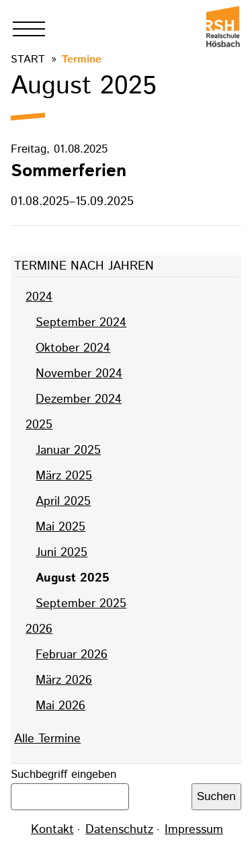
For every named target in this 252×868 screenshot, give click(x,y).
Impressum (194, 830)
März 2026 (64, 680)
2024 (39, 297)
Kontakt (52, 830)
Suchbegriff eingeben (64, 775)
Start (28, 60)
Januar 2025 (68, 450)
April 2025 (63, 502)
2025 (39, 425)
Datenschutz (119, 830)
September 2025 (81, 604)
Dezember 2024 (79, 399)
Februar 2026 (72, 655)
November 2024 (79, 374)
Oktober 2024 (73, 348)
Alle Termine (47, 739)
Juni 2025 (61, 553)
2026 (39, 629)
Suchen (216, 796)
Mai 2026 (60, 706)
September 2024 (81, 323)
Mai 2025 (60, 527)
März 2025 (64, 476)
